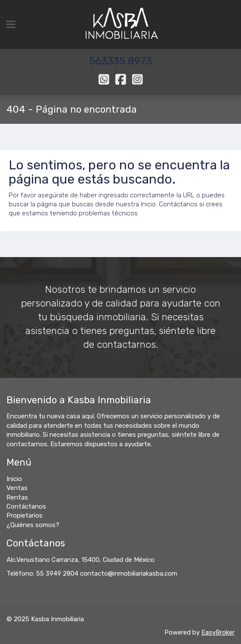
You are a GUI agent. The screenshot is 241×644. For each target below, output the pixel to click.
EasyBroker (218, 632)
